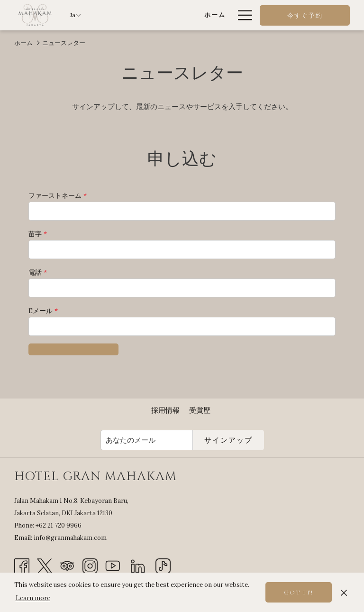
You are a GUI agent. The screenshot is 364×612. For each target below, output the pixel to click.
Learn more (33, 598)
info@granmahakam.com (70, 538)
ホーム (23, 43)
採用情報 (165, 410)
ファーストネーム (58, 195)
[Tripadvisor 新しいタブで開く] (67, 565)
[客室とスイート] (192, 15)
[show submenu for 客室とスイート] (227, 15)
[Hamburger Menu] (241, 15)
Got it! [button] (299, 593)
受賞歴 (200, 410)
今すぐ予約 (305, 16)
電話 (38, 272)
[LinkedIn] (138, 565)
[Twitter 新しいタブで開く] (45, 565)
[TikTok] (163, 565)
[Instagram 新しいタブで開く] (90, 565)
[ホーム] (146, 15)
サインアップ (228, 440)
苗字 (38, 234)
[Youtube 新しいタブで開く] (113, 565)
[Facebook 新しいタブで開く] (22, 565)
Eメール (43, 311)
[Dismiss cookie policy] (344, 592)
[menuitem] (165, 410)
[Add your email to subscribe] (147, 440)
